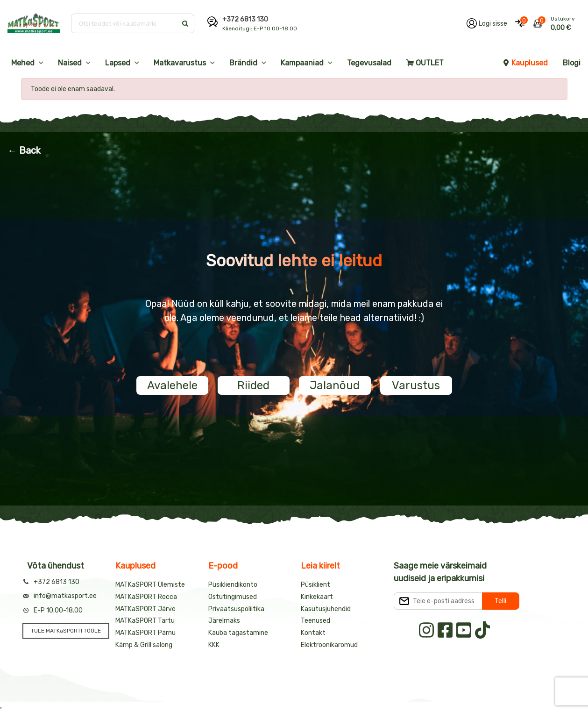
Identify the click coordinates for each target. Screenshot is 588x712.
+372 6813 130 (245, 19)
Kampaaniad (302, 63)
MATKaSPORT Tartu (145, 621)
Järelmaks (224, 621)
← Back (24, 150)
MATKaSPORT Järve (145, 609)
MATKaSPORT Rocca (146, 597)
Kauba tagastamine (238, 633)
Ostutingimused (233, 597)
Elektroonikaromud (329, 645)
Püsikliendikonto (233, 585)
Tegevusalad (369, 63)
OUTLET (425, 63)
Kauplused (525, 63)
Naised (70, 63)
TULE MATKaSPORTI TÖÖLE (66, 631)
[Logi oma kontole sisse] (487, 23)
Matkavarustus (180, 63)
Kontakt (313, 633)
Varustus (416, 385)
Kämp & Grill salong (144, 645)
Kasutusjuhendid (326, 609)
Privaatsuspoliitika (236, 609)
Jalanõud (335, 385)
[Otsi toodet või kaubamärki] (125, 23)
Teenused (315, 621)
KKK (214, 645)
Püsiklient (315, 585)
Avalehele (172, 385)
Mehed (23, 63)
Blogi (572, 63)
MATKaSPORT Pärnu (145, 633)
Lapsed (118, 63)
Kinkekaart (317, 597)
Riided (253, 385)
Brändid (243, 63)
